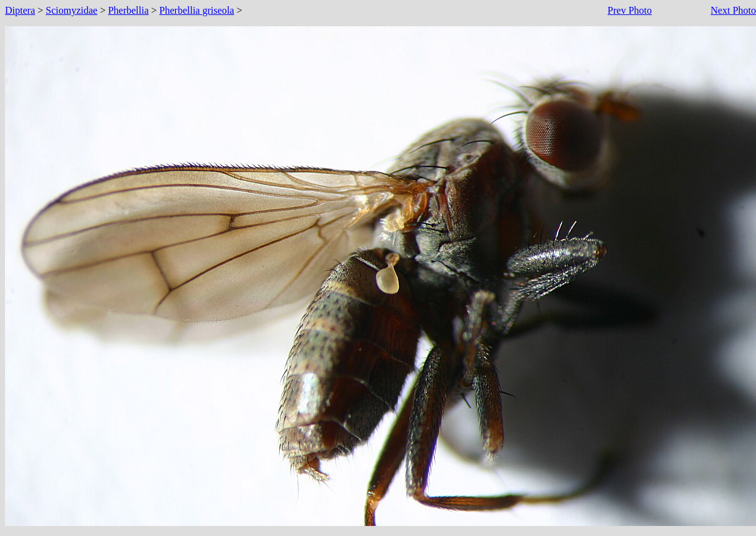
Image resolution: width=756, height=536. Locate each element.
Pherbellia (129, 10)
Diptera (20, 10)
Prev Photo (630, 10)
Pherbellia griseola (197, 10)
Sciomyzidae (72, 10)
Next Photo (733, 10)
